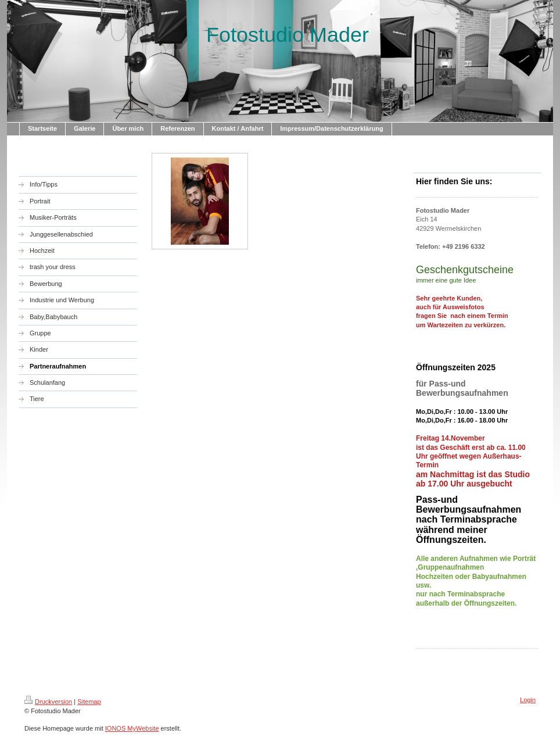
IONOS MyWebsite (132, 728)
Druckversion (48, 702)
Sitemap (89, 702)
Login (528, 700)
